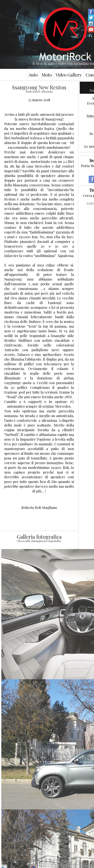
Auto (33, 75)
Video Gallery (69, 75)
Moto (47, 75)
